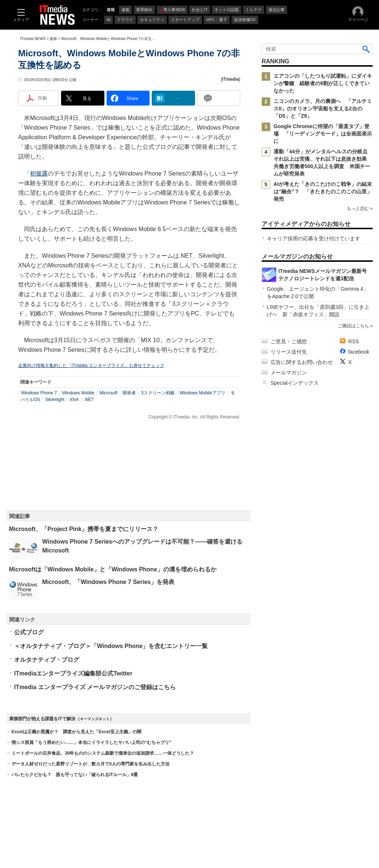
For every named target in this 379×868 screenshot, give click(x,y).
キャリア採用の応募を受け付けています (313, 238)
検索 (366, 49)
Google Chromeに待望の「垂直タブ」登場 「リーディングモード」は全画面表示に (323, 134)
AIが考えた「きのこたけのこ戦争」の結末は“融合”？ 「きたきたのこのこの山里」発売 (323, 191)
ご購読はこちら (353, 326)
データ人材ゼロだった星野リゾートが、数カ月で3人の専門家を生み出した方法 (90, 764)
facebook (359, 352)
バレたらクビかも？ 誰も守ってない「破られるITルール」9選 (75, 775)
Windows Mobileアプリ (202, 393)
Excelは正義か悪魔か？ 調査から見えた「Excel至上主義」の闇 (76, 732)
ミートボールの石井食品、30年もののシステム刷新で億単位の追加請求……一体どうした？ (103, 753)
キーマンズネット (95, 719)
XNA (74, 400)
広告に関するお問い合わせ (302, 362)
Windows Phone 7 (39, 393)
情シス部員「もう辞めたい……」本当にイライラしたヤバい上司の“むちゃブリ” (91, 742)
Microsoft (109, 393)
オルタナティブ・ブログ (47, 660)
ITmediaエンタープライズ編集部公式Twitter (73, 673)
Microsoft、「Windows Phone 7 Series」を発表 (108, 582)
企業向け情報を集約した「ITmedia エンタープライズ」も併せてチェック (91, 365)
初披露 (39, 173)
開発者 (129, 393)
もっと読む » (360, 208)
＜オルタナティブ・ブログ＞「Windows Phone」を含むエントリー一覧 (111, 646)
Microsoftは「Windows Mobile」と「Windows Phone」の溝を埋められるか (113, 569)
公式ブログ (29, 632)
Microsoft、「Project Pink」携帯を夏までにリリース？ (84, 529)
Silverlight (55, 400)
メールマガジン (289, 373)
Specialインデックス (295, 383)
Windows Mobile (78, 393)
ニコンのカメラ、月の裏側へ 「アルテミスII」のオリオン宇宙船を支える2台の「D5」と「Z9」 (323, 108)
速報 (53, 39)
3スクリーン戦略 (158, 393)
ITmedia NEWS (33, 39)
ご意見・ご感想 (289, 341)
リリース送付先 (289, 352)
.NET (89, 400)
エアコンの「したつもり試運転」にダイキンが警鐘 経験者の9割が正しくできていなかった (323, 83)
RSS (354, 341)
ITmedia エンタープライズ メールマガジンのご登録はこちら (95, 687)
